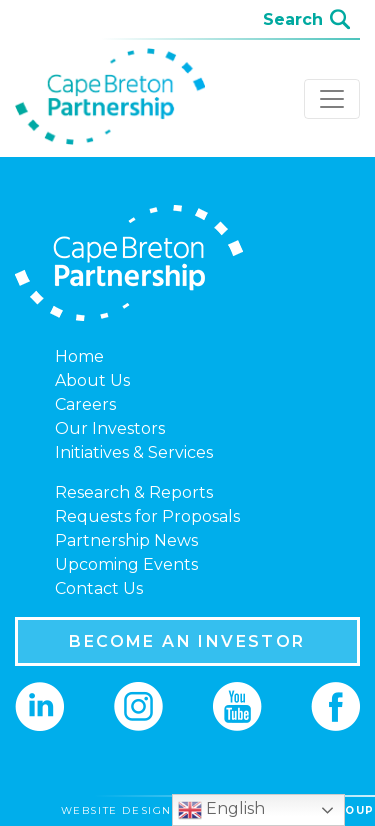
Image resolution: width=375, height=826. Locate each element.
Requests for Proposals (147, 516)
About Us (92, 380)
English (221, 810)
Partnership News (126, 540)
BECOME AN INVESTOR (187, 641)
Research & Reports (134, 492)
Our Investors (110, 428)
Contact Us (99, 588)
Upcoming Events (126, 564)
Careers (85, 404)
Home (79, 356)
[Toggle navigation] (332, 99)
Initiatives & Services (134, 452)
